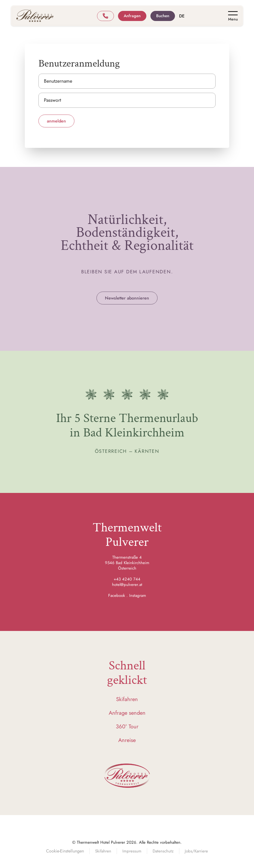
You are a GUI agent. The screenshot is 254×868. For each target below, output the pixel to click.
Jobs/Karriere (196, 851)
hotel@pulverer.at (127, 585)
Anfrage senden (127, 713)
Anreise (127, 740)
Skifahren (127, 699)
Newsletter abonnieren (127, 298)
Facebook (117, 595)
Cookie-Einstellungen (65, 851)
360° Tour (127, 727)
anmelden (56, 121)
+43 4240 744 (127, 579)
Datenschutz (163, 851)
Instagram (138, 595)
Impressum (132, 851)
